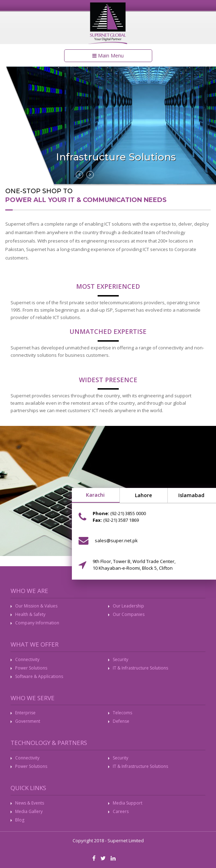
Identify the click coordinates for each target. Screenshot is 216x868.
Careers (121, 811)
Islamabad (191, 495)
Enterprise (25, 713)
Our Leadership (128, 606)
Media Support (128, 803)
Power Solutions (31, 668)
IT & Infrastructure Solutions (140, 668)
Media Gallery (29, 811)
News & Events (30, 803)
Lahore (143, 495)
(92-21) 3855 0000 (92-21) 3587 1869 (119, 517)
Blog (20, 820)
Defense (121, 721)
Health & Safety (30, 614)
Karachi (95, 495)
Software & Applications (39, 676)
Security (121, 659)
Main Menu (108, 56)
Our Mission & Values (36, 606)
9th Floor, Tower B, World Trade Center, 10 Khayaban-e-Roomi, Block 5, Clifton (134, 565)
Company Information (37, 623)
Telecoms (122, 713)
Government (28, 721)
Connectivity (27, 659)
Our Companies (129, 614)
